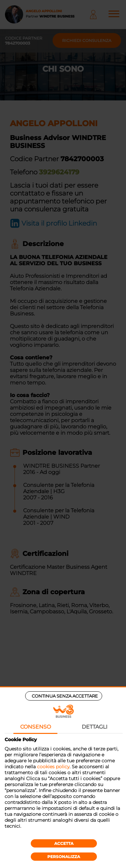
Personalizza (64, 857)
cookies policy (53, 767)
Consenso (36, 727)
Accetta (64, 843)
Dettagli (95, 727)
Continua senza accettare (65, 696)
